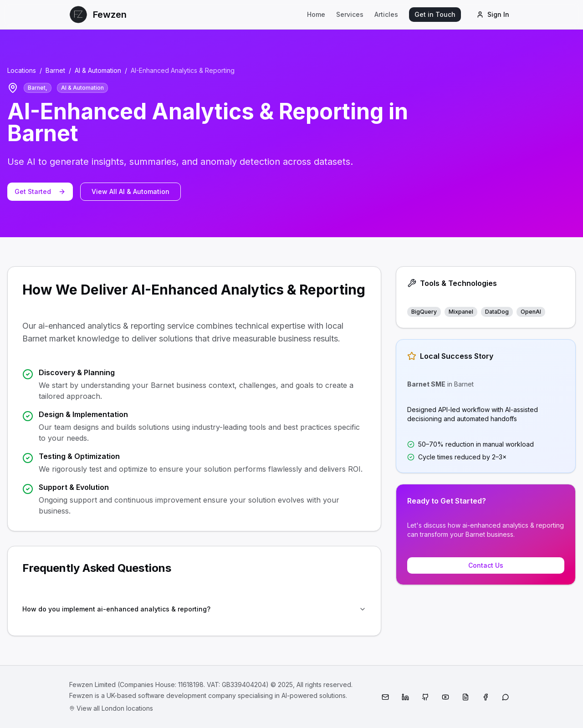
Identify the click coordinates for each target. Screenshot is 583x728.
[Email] (385, 697)
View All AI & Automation (130, 191)
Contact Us (486, 565)
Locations (22, 70)
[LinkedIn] (405, 697)
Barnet (55, 70)
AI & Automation (98, 70)
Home (316, 14)
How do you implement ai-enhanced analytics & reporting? (194, 609)
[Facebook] (486, 697)
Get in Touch (435, 14)
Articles (386, 14)
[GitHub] (425, 697)
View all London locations (111, 708)
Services (350, 14)
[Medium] (465, 697)
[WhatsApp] (506, 697)
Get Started (40, 191)
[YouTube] (445, 697)
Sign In (493, 14)
